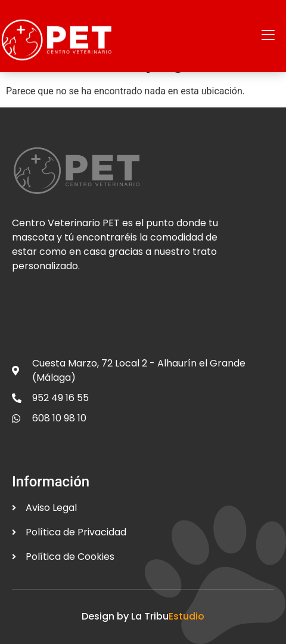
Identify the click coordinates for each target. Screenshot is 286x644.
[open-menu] (268, 36)
